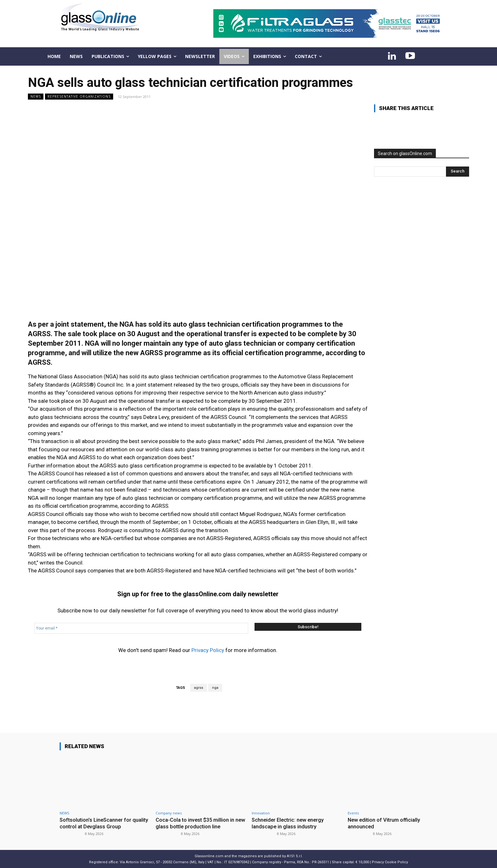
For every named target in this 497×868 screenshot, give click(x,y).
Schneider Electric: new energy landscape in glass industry (289, 823)
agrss (199, 688)
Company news (169, 813)
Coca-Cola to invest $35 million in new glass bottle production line (196, 823)
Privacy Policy (208, 650)
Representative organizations (79, 97)
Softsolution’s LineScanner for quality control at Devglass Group (100, 823)
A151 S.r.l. (295, 856)
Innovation (261, 813)
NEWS (36, 97)
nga (215, 688)
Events (353, 813)
